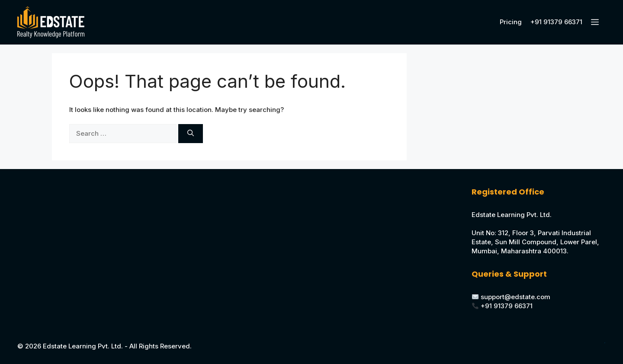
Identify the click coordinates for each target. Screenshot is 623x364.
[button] (596, 22)
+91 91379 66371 (556, 22)
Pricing (511, 22)
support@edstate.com (515, 297)
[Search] (191, 134)
